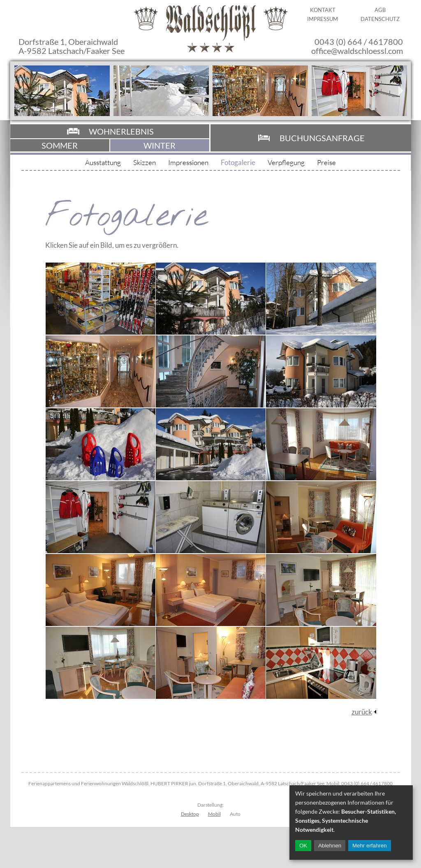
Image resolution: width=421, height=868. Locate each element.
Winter (160, 145)
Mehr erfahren (370, 846)
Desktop (190, 814)
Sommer (60, 145)
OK (303, 846)
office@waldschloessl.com (357, 51)
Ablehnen (330, 846)
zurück (362, 712)
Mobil (214, 814)
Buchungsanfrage (322, 138)
